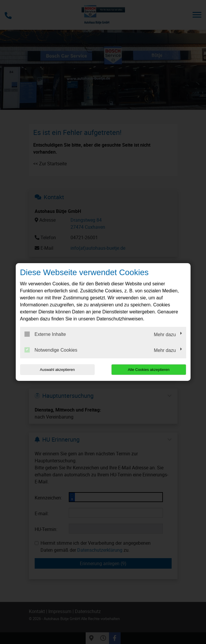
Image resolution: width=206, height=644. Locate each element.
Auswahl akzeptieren (57, 370)
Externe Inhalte (45, 334)
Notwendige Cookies (51, 350)
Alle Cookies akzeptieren (149, 370)
